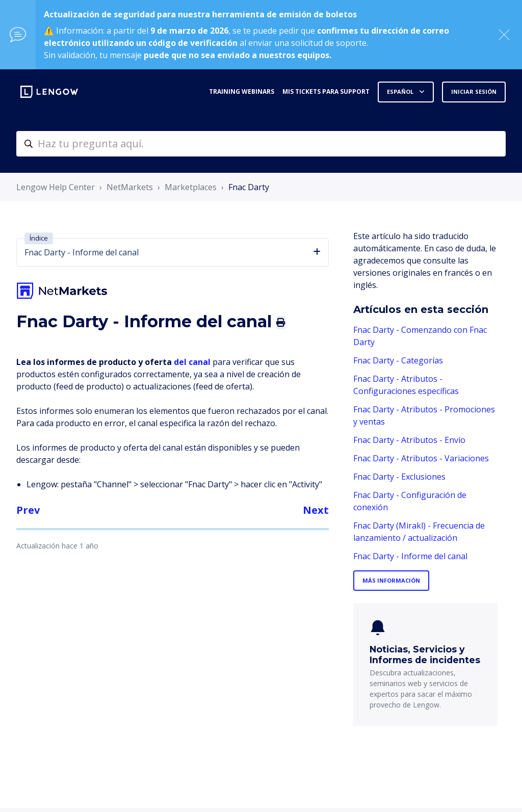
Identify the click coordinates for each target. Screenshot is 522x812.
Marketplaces (191, 187)
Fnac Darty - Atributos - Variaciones (421, 458)
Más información (391, 580)
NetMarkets (130, 187)
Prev (28, 510)
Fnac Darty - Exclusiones (399, 477)
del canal (193, 362)
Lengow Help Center (56, 187)
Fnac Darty (249, 187)
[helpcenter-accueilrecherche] (261, 144)
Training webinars (242, 91)
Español (401, 91)
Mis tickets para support (326, 91)
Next (316, 510)
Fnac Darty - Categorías (398, 360)
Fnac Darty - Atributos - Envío (409, 440)
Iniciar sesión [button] (474, 91)
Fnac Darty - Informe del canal (410, 556)
